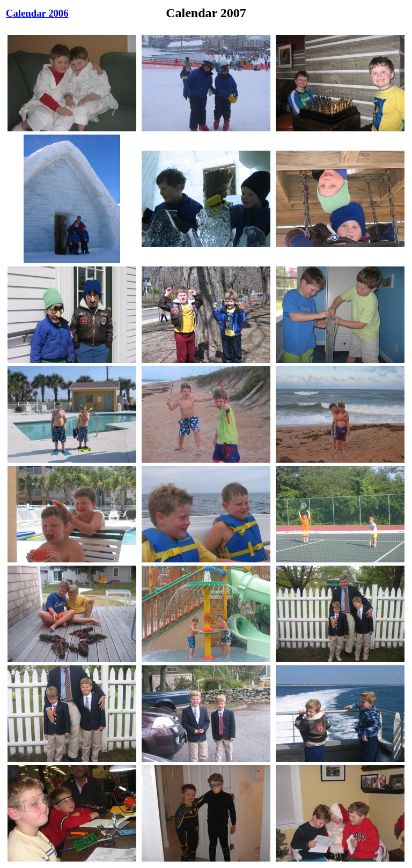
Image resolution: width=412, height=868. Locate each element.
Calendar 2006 (37, 13)
